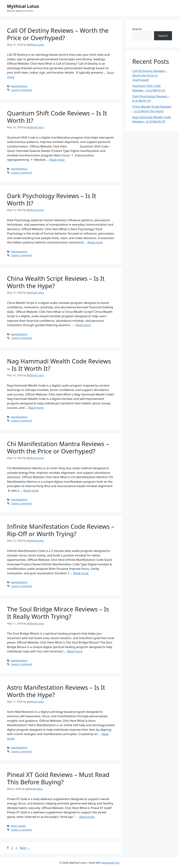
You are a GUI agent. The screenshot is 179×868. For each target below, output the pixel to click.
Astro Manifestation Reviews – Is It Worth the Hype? (56, 691)
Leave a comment (22, 90)
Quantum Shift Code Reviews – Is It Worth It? (57, 117)
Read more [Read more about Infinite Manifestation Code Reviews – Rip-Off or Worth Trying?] (81, 573)
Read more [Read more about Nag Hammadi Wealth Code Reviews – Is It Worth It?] (36, 408)
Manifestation (19, 86)
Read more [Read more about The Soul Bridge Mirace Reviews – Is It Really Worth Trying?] (75, 651)
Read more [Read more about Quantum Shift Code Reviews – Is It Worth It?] (57, 160)
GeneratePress (111, 863)
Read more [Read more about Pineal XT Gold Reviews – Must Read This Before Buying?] (87, 817)
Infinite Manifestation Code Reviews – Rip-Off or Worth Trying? (61, 530)
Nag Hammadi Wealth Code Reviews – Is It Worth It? (59, 365)
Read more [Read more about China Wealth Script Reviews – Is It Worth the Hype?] (83, 325)
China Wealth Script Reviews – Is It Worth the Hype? (56, 282)
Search (137, 29)
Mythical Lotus (23, 6)
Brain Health (18, 826)
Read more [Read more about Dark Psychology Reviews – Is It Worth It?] (95, 242)
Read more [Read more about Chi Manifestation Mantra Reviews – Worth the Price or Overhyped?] (31, 490)
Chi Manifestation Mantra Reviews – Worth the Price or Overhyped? (58, 447)
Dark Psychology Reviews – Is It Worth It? (52, 199)
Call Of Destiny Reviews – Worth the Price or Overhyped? (58, 34)
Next (25, 848)
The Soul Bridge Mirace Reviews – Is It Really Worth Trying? (58, 613)
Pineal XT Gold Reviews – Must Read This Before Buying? (58, 778)
